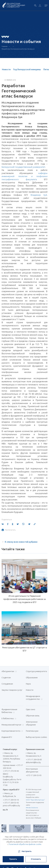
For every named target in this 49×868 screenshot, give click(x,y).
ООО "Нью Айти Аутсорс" (35, 800)
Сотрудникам (7, 684)
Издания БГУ (7, 737)
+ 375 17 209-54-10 (11, 800)
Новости (6, 69)
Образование (32, 678)
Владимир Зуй (39, 195)
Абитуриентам (9, 671)
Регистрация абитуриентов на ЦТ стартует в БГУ (24, 649)
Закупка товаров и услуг (12, 690)
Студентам (6, 678)
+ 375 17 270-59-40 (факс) (11, 772)
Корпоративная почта (12, 731)
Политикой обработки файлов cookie (25, 844)
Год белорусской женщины (27, 69)
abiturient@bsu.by (33, 762)
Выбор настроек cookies (36, 737)
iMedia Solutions (32, 808)
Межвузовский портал (12, 725)
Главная (5, 46)
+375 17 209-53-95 (34, 775)
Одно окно (31, 709)
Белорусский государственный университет (23, 167)
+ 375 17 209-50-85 (34, 760)
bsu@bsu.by (8, 777)
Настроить (24, 851)
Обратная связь (33, 716)
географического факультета (19, 179)
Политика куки (32, 731)
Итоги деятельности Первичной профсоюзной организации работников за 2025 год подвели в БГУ (25, 599)
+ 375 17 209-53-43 (11, 803)
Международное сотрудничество (34, 698)
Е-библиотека (9, 719)
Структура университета (36, 671)
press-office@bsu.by (11, 806)
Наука (28, 684)
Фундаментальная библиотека (9, 711)
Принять (13, 859)
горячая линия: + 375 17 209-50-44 (13, 767)
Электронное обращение (32, 723)
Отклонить (36, 859)
